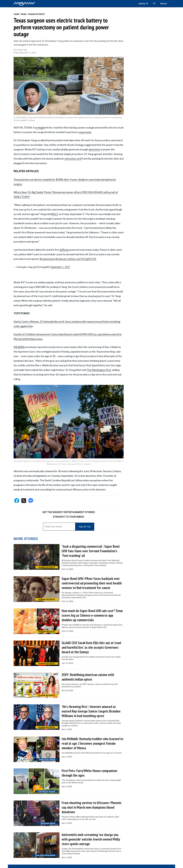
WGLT (55, 214)
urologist (40, 127)
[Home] (24, 4)
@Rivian (64, 250)
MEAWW (19, 347)
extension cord (73, 159)
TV (154, 4)
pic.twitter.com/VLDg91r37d (80, 259)
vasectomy (85, 132)
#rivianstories (47, 259)
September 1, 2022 (60, 267)
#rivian (59, 259)
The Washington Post (99, 370)
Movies (164, 4)
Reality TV (143, 4)
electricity (94, 149)
